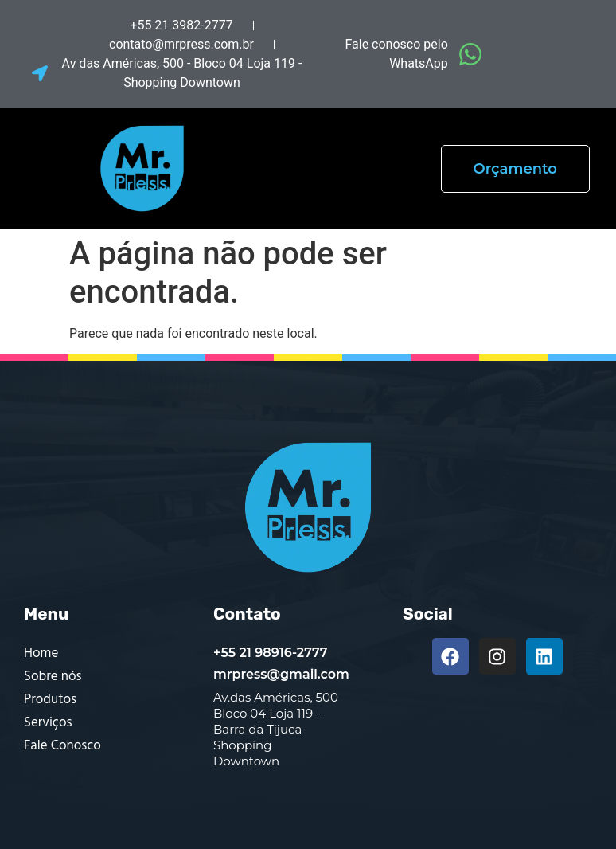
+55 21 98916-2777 (270, 653)
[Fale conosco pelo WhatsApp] (470, 54)
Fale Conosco (62, 746)
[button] (347, 168)
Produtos (50, 700)
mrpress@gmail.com (281, 674)
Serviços (48, 723)
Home (41, 653)
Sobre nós (53, 677)
